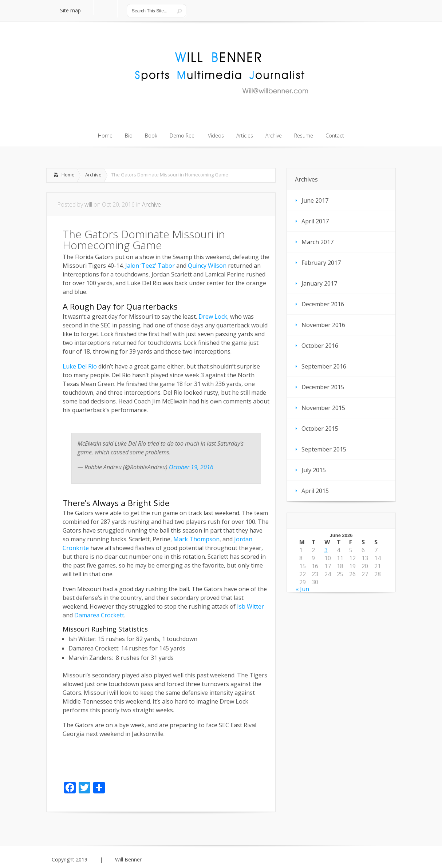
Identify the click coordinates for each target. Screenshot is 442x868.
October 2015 (320, 429)
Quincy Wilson (207, 266)
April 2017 (315, 221)
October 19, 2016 (191, 467)
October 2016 (320, 346)
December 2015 (323, 387)
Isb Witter (250, 606)
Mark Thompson (196, 539)
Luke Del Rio (80, 366)
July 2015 (314, 470)
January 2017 (319, 283)
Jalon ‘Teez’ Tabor (150, 266)
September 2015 (324, 449)
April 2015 (315, 491)
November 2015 (323, 408)
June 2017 (315, 200)
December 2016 (323, 304)
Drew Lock (213, 316)
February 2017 (321, 263)
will (88, 204)
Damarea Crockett (99, 615)
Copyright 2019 (70, 860)
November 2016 (323, 325)
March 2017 (317, 242)
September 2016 (324, 366)
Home (68, 175)
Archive (93, 175)
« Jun (302, 589)
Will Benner (128, 860)
